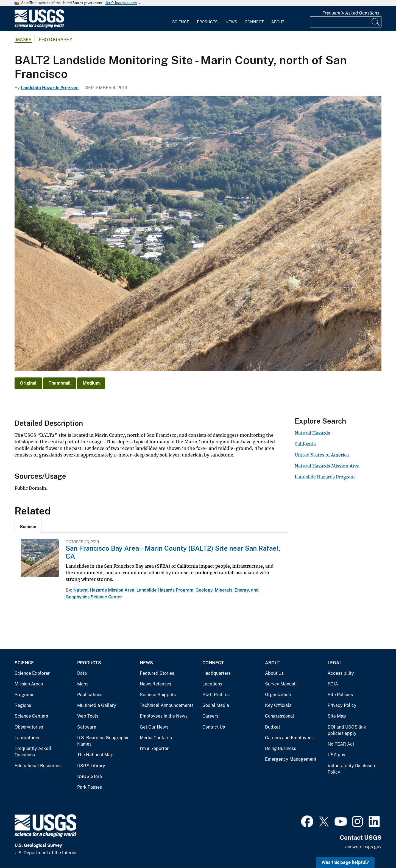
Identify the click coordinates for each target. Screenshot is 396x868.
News (231, 22)
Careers (210, 716)
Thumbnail (60, 383)
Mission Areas (29, 684)
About (278, 22)
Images (23, 40)
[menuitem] (181, 19)
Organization (278, 695)
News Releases (155, 684)
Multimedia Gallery (97, 705)
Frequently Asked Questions (351, 13)
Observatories (29, 727)
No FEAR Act (341, 744)
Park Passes (90, 787)
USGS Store (90, 776)
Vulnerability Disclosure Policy (352, 769)
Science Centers (31, 716)
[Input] (346, 22)
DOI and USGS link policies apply (347, 730)
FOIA (333, 684)
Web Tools (88, 716)
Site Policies (340, 695)
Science (181, 22)
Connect (254, 22)
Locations (212, 684)
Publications (90, 695)
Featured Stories (157, 673)
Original (28, 383)
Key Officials (278, 705)
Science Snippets (158, 695)
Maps (83, 684)
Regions (23, 705)
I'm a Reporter (154, 748)
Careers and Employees (289, 738)
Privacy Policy (342, 705)
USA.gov (336, 755)
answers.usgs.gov (363, 847)
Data (82, 673)
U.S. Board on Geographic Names (103, 741)
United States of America (322, 455)
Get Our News (154, 727)
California (305, 444)
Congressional (280, 716)
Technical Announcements (167, 705)
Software (87, 727)
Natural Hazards (312, 433)
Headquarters (217, 673)
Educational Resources (38, 766)
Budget (273, 727)
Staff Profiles (216, 695)
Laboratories (27, 738)
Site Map (337, 716)
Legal (335, 663)
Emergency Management (291, 759)
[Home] (39, 26)
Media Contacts (156, 738)
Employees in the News (164, 716)
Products (207, 22)
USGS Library (91, 766)
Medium (91, 383)
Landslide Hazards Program (50, 88)
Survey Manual (280, 684)
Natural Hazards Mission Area (104, 590)
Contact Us (214, 727)
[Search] (376, 22)
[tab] (28, 526)
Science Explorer (32, 673)
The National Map (95, 755)
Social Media (216, 705)
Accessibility (341, 673)
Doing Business (281, 748)
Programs (24, 695)
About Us (274, 673)
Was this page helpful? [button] (345, 862)
